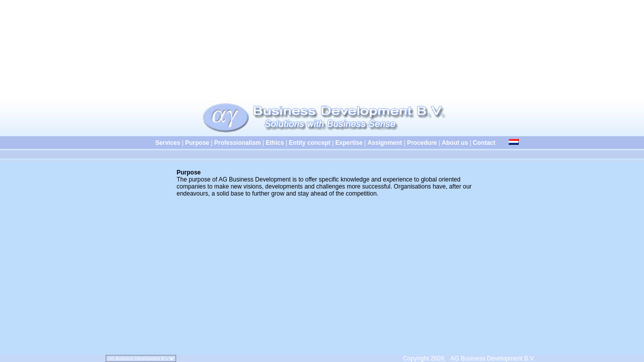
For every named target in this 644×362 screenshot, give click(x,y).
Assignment (385, 143)
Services (153, 143)
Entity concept (310, 143)
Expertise (349, 143)
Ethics (275, 143)
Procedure (422, 143)
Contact (484, 143)
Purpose (197, 143)
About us (455, 143)
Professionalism (238, 143)
